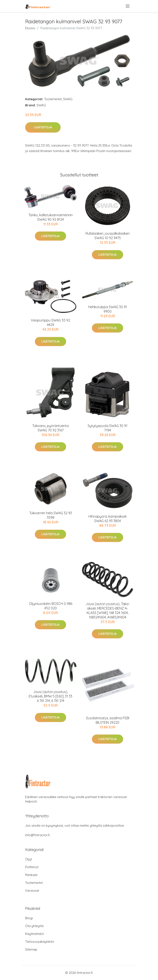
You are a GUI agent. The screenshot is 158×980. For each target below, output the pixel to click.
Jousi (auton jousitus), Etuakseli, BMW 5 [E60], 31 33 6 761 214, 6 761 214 (50, 696)
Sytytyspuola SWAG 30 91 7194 (108, 428)
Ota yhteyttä (34, 926)
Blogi (29, 918)
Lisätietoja (43, 127)
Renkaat (31, 875)
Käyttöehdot (34, 934)
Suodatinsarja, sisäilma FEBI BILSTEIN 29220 (108, 720)
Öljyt (29, 859)
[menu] (128, 6)
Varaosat (32, 891)
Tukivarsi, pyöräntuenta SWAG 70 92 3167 (50, 428)
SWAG (68, 99)
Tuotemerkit (53, 99)
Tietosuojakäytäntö (40, 942)
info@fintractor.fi (37, 835)
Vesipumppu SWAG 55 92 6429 (50, 322)
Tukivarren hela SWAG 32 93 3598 (51, 515)
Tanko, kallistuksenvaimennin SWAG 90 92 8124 (51, 217)
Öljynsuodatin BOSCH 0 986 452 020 (51, 606)
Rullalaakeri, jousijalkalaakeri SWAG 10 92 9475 (108, 236)
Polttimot (32, 867)
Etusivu (30, 28)
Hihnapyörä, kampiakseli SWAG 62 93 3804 (108, 519)
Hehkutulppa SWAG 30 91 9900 (108, 309)
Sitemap (31, 949)
